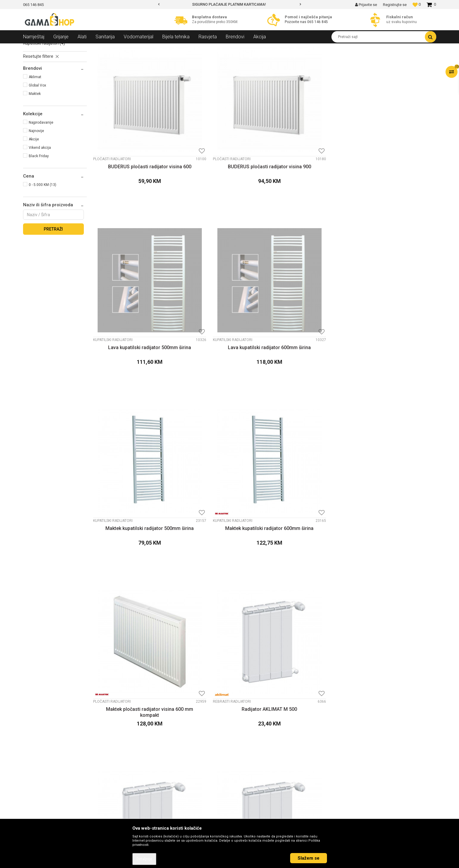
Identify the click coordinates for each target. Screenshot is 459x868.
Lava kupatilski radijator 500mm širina (308, 180)
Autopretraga (252, 59)
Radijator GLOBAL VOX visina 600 (308, 477)
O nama (138, 724)
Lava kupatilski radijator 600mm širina (396, 180)
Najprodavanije (41, 166)
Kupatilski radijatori (44, 87)
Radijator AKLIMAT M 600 (133, 474)
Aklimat (35, 120)
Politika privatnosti (253, 731)
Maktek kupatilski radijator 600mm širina (221, 329)
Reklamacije (247, 778)
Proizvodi (56, 48)
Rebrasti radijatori (43, 80)
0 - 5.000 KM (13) (43, 228)
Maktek (35, 137)
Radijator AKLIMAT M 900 (221, 474)
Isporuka (244, 763)
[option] (229, 4)
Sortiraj (278, 59)
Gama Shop (32, 48)
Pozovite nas (296, 22)
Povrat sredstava (252, 786)
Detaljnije (144, 859)
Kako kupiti (246, 739)
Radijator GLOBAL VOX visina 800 (395, 477)
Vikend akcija (40, 191)
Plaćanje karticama (254, 755)
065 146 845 (318, 22)
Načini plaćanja (250, 747)
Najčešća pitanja (251, 802)
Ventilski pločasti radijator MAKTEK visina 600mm (134, 626)
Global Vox (37, 129)
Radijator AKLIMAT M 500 (395, 326)
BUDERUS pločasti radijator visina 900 (221, 180)
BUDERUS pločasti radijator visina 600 (134, 180)
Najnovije (36, 174)
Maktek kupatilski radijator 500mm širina (134, 329)
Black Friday (39, 199)
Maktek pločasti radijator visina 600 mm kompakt (308, 329)
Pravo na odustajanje (256, 794)
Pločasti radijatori (43, 73)
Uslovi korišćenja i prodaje (260, 724)
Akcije (34, 183)
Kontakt (138, 731)
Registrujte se (395, 5)
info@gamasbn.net (44, 763)
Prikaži (374, 59)
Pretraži (53, 272)
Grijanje (75, 48)
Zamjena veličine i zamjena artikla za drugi (276, 770)
